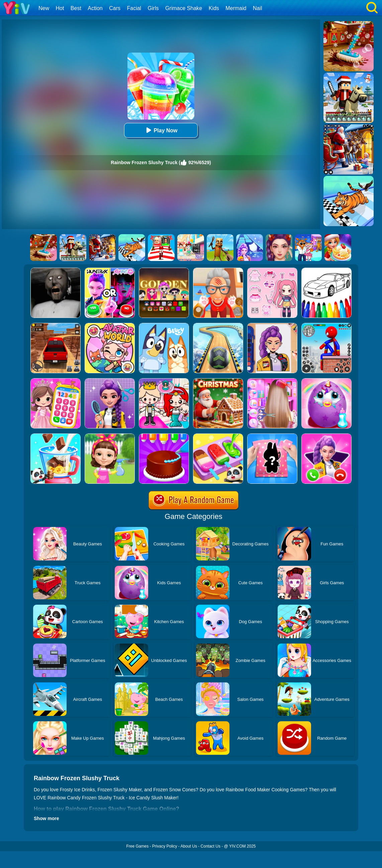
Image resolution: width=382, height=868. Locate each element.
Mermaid (236, 8)
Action (95, 8)
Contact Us (211, 846)
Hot (60, 8)
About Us (189, 846)
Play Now (161, 130)
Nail (258, 8)
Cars (115, 8)
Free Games (137, 846)
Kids (214, 8)
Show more (46, 818)
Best (76, 8)
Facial (134, 8)
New (44, 8)
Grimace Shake (184, 8)
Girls (153, 8)
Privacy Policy (165, 846)
